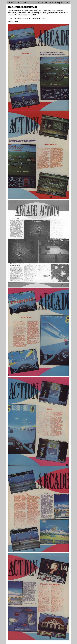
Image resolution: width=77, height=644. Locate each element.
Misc (66, 3)
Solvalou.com (18, 2)
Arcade (51, 3)
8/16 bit (44, 3)
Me (39, 3)
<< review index (13, 22)
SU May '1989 (41, 18)
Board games (59, 3)
